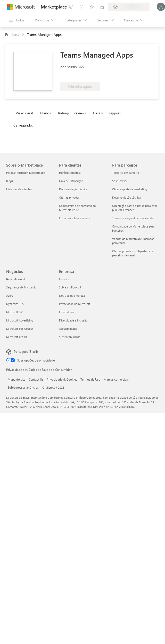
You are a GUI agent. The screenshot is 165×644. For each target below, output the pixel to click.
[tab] (26, 113)
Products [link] (12, 34)
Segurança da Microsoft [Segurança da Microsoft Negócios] (21, 287)
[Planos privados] (102, 7)
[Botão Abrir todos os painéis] (17, 20)
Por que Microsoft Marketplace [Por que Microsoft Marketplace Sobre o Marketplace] (26, 173)
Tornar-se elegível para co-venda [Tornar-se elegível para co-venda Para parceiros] (133, 218)
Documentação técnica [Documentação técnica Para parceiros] (126, 197)
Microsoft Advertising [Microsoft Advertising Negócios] (20, 320)
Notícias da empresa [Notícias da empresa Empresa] (72, 296)
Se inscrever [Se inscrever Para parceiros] (120, 181)
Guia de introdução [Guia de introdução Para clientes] (71, 181)
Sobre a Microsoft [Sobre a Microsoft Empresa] (70, 287)
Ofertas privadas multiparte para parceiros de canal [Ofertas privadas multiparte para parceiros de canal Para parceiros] (133, 253)
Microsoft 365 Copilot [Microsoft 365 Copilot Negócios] (20, 329)
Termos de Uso (90, 379)
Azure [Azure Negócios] (10, 296)
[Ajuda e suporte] (81, 7)
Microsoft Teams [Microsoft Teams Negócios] (17, 337)
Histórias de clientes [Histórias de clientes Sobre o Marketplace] (19, 189)
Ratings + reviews (72, 113)
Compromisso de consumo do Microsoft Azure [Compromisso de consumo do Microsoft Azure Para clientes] (77, 208)
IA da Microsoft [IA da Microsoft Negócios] (16, 279)
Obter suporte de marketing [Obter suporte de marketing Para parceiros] (130, 189)
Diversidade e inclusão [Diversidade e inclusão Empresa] (73, 320)
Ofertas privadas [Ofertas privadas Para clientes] (69, 197)
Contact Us (36, 379)
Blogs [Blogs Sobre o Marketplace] (10, 181)
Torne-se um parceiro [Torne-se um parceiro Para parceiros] (126, 173)
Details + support (107, 113)
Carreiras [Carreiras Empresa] (65, 279)
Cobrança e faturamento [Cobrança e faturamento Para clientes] (74, 218)
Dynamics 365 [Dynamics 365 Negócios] (15, 304)
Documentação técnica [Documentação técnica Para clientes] (73, 189)
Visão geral (24, 113)
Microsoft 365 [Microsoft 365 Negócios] (15, 312)
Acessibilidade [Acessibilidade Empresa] (68, 329)
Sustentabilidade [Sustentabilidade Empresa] (70, 337)
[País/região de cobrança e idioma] (129, 7)
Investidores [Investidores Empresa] (67, 312)
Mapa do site (16, 379)
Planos (46, 113)
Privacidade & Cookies (62, 379)
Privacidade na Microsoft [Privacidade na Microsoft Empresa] (75, 304)
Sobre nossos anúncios (23, 387)
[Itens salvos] (92, 7)
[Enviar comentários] (71, 7)
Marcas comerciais (116, 379)
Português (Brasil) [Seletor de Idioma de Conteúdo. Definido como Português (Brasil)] (26, 351)
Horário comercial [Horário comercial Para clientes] (70, 173)
